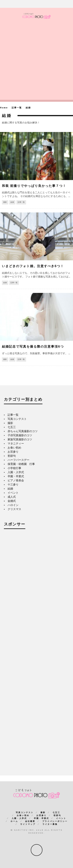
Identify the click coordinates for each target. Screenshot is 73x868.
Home (4, 108)
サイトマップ (28, 824)
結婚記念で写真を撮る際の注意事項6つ (33, 347)
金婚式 (12, 501)
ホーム (14, 821)
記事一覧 (21, 202)
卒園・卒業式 (16, 476)
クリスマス (14, 509)
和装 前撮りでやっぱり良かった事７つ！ (34, 186)
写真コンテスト (17, 419)
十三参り (13, 484)
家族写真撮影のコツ (20, 439)
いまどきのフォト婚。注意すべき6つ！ (33, 266)
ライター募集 (50, 824)
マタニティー (16, 443)
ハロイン (13, 505)
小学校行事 (14, 468)
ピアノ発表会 (16, 480)
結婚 (12, 202)
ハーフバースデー (18, 460)
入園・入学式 (16, 472)
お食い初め (14, 448)
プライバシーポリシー (55, 821)
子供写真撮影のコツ (20, 435)
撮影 (5, 202)
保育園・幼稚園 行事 (21, 464)
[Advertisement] (36, 63)
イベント (13, 493)
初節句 (12, 456)
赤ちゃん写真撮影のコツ (23, 431)
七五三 (12, 427)
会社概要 (30, 821)
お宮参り (13, 452)
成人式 (12, 497)
